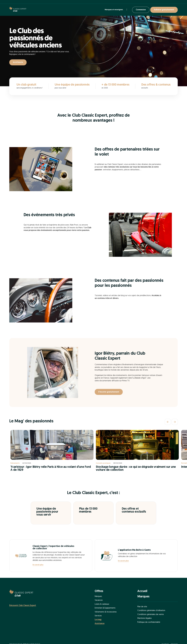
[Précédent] (168, 422)
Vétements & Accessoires (106, 612)
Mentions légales (145, 618)
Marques (98, 596)
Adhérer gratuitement (164, 10)
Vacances (99, 600)
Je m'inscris (18, 62)
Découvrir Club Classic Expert (23, 606)
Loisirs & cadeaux (102, 604)
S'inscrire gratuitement (109, 392)
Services (98, 616)
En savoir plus (38, 565)
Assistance (100, 624)
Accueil (142, 591)
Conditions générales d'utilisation (151, 611)
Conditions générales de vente (151, 614)
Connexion (141, 10)
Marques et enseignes (114, 10)
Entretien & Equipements (105, 608)
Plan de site (142, 607)
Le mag (98, 620)
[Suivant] (175, 422)
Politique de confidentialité (149, 622)
